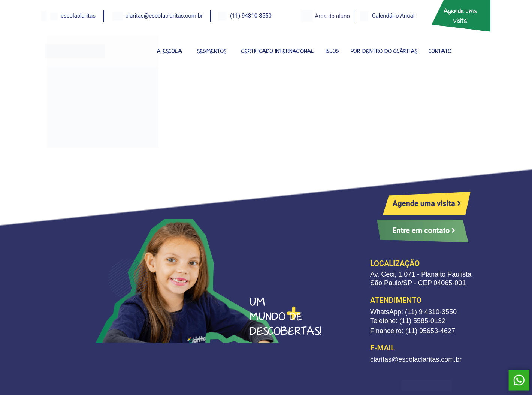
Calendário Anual (393, 16)
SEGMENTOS (212, 51)
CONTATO (440, 51)
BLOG (332, 51)
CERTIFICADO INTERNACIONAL (278, 51)
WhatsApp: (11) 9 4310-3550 (413, 312)
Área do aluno (332, 16)
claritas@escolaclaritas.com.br (164, 16)
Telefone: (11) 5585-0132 (408, 321)
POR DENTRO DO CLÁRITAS (384, 51)
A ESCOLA (170, 51)
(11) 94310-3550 (251, 16)
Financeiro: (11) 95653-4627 (413, 331)
